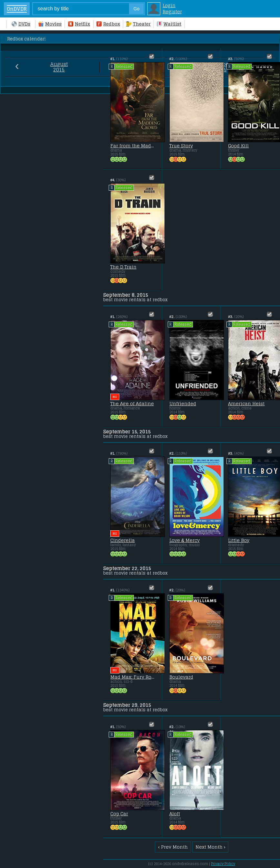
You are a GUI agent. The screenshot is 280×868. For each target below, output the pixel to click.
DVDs (21, 24)
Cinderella (123, 540)
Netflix (79, 24)
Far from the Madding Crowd (133, 146)
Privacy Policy (223, 864)
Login (169, 5)
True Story (181, 146)
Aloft (175, 814)
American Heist (246, 404)
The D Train (123, 267)
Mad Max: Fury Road (133, 677)
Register (172, 11)
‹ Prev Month (173, 847)
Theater (138, 24)
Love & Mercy (185, 540)
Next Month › (210, 847)
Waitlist (169, 24)
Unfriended (183, 404)
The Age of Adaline (132, 404)
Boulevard (181, 677)
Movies (50, 24)
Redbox (108, 24)
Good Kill (238, 146)
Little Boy (239, 540)
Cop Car (119, 814)
